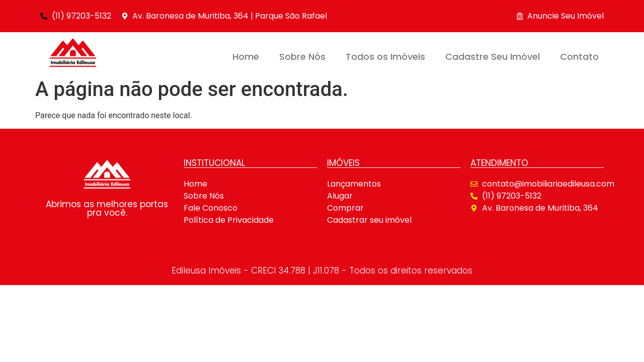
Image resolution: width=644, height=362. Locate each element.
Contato (579, 57)
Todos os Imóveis (385, 57)
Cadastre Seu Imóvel (493, 57)
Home (246, 57)
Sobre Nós (302, 57)
